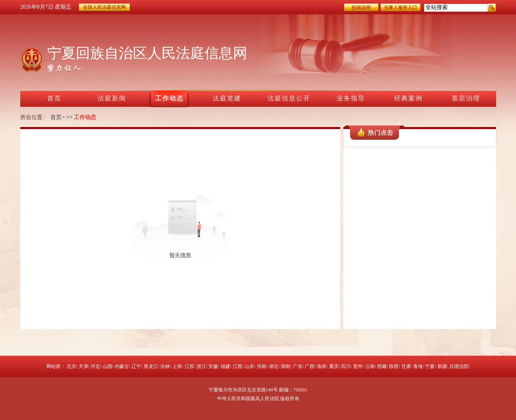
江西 (237, 366)
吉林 (165, 366)
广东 (298, 366)
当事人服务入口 (400, 8)
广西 (310, 366)
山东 (249, 366)
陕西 (394, 366)
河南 (262, 366)
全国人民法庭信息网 (104, 7)
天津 (83, 366)
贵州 (358, 366)
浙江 (201, 366)
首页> (58, 117)
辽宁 (136, 366)
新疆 (442, 366)
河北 (95, 366)
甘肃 (406, 366)
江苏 (189, 366)
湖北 (273, 366)
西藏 (382, 366)
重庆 (334, 366)
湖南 (285, 366)
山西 (108, 366)
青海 (418, 366)
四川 (346, 366)
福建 (225, 366)
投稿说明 (361, 8)
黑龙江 (151, 366)
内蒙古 (122, 366)
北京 (71, 366)
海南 (322, 366)
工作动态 (85, 117)
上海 (177, 366)
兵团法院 (459, 366)
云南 (370, 366)
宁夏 (430, 366)
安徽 (213, 366)
